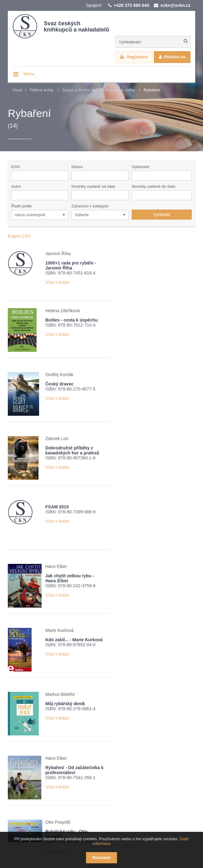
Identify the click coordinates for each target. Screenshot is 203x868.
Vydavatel (141, 167)
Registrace (137, 57)
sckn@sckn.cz (175, 5)
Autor (16, 186)
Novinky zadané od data (93, 186)
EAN (15, 167)
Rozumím (101, 858)
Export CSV (19, 236)
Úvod (17, 90)
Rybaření (152, 90)
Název (77, 167)
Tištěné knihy (41, 90)
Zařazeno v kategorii (90, 206)
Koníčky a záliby (120, 90)
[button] (188, 176)
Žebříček (94, 764)
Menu (29, 74)
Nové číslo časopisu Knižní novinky (57, 772)
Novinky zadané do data (153, 186)
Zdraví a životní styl (79, 90)
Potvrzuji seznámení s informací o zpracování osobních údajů (90, 783)
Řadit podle (22, 206)
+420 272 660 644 (132, 5)
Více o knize (57, 287)
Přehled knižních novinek (48, 764)
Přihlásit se (175, 57)
